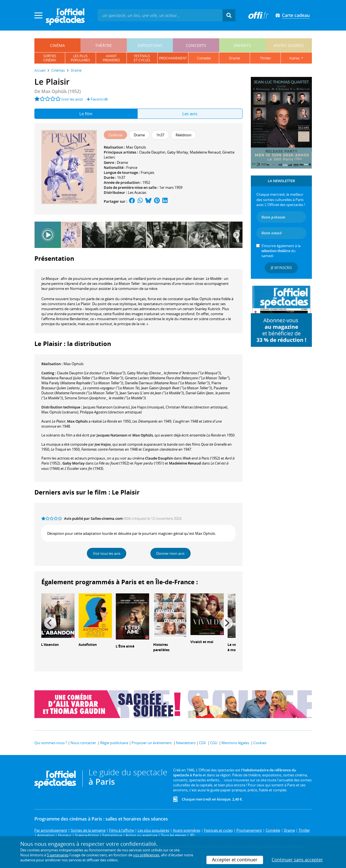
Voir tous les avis (107, 553)
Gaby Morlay (178, 152)
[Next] (236, 235)
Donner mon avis (170, 553)
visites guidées (289, 45)
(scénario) (106, 407)
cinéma (57, 45)
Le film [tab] (86, 114)
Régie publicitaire (114, 743)
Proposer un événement (152, 743)
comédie (204, 58)
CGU (214, 743)
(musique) (148, 407)
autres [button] (295, 58)
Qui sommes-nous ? (51, 743)
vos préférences (146, 855)
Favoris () (97, 99)
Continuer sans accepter (297, 860)
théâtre (103, 45)
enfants (242, 45)
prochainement (173, 58)
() (91, 373)
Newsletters (186, 743)
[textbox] (160, 15)
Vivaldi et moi (202, 642)
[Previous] (50, 623)
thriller (266, 58)
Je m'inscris (281, 268)
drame (235, 58)
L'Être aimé (125, 646)
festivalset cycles (142, 58)
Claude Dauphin (152, 152)
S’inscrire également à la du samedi (281, 251)
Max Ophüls (136, 147)
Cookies (260, 743)
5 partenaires (58, 855)
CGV (202, 743)
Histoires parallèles (161, 647)
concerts (196, 45)
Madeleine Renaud (205, 152)
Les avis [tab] (190, 114)
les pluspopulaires (80, 58)
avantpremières (111, 58)
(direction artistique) (196, 407)
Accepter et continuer (235, 860)
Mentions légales (235, 743)
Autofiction (88, 645)
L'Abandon (50, 645)
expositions (150, 45)
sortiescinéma (50, 58)
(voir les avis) (72, 99)
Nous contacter (83, 743)
